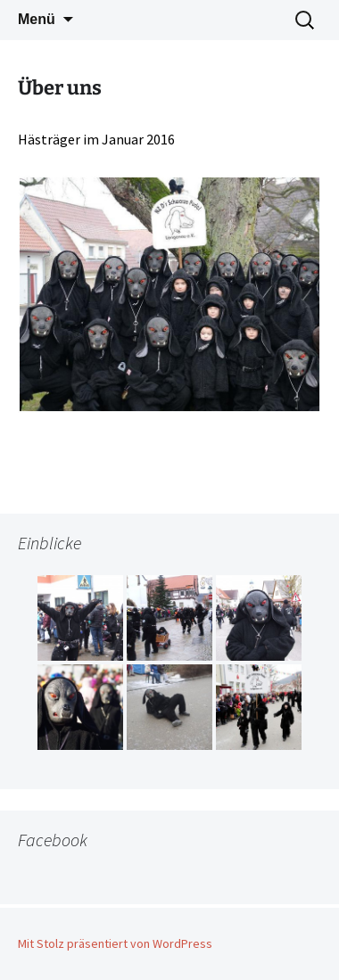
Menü (37, 19)
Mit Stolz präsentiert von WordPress (115, 943)
